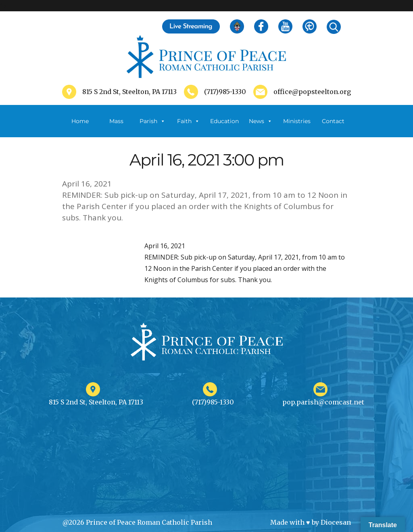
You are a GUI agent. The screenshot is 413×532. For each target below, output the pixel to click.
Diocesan (336, 522)
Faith (188, 121)
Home (80, 121)
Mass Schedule (116, 127)
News (261, 121)
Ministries (297, 127)
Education (224, 121)
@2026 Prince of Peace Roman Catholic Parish (137, 522)
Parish (152, 121)
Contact (333, 121)
